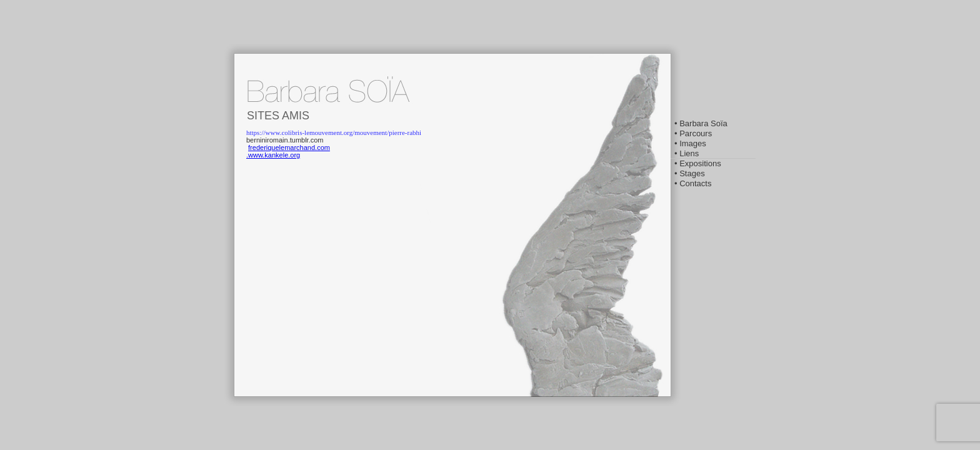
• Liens (687, 153)
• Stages (690, 173)
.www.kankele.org (273, 155)
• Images (690, 143)
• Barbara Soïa (701, 123)
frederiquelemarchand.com (289, 147)
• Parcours (693, 133)
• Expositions (698, 163)
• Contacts (693, 183)
